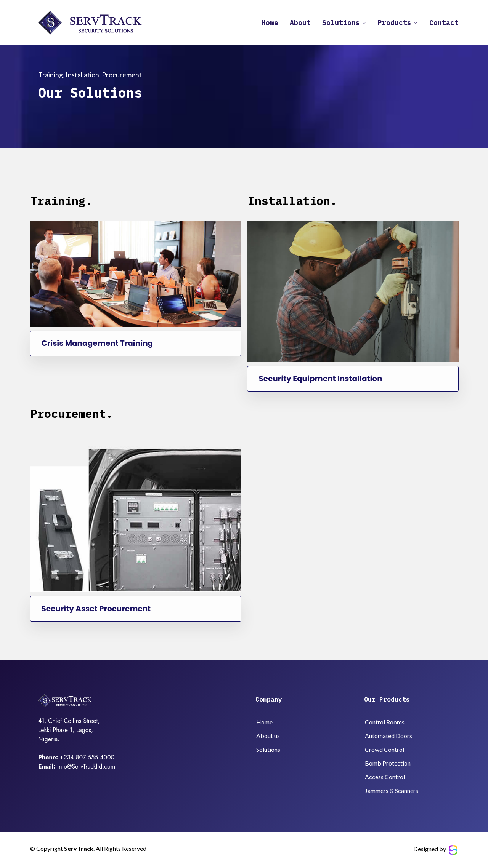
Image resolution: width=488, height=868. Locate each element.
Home (270, 24)
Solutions (268, 750)
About (300, 24)
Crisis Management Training (96, 343)
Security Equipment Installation (319, 379)
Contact (444, 24)
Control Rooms (385, 722)
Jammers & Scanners (392, 791)
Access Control (385, 777)
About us (268, 736)
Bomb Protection (388, 763)
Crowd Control (384, 750)
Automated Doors (388, 736)
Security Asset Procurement (94, 609)
